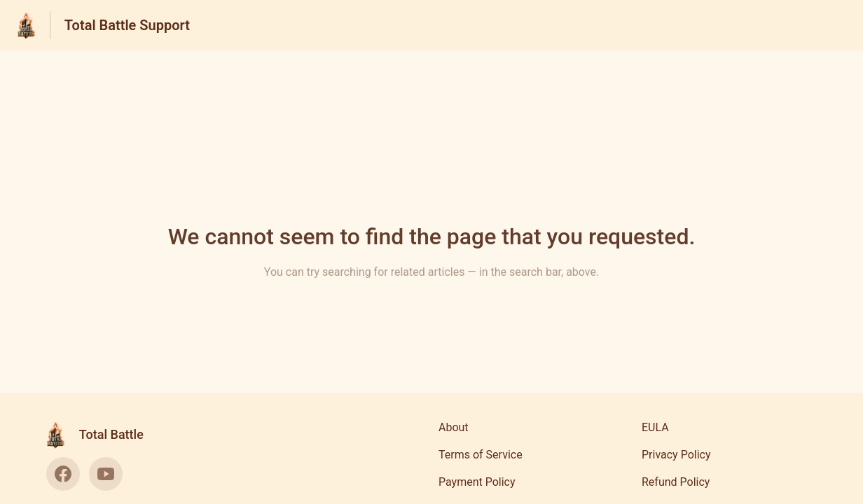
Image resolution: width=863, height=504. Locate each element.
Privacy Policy (676, 455)
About (454, 427)
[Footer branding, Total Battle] (102, 435)
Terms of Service (481, 455)
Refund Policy (676, 482)
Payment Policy (477, 482)
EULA (655, 427)
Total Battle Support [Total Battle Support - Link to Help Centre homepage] (127, 25)
